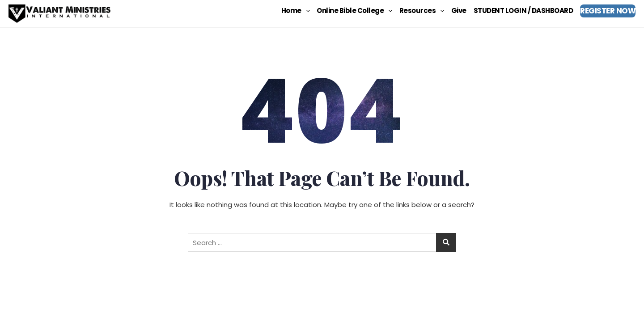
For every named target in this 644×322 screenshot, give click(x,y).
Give (459, 11)
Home (296, 11)
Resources (422, 11)
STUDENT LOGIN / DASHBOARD (523, 11)
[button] (296, 11)
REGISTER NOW (608, 11)
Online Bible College (354, 11)
